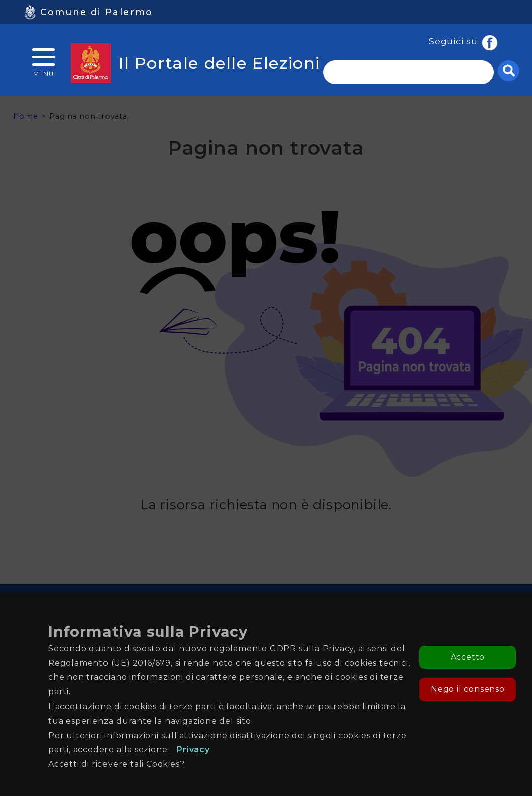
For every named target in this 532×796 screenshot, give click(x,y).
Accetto (468, 657)
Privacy (193, 750)
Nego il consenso (468, 689)
